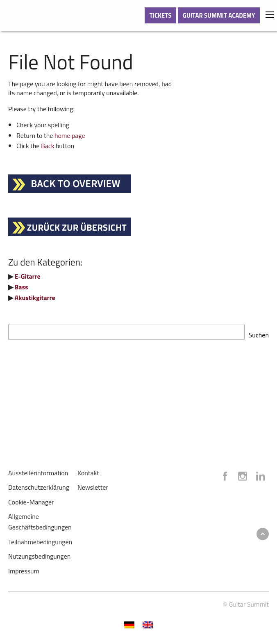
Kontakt (88, 470)
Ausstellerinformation (38, 470)
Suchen (259, 332)
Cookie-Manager (31, 500)
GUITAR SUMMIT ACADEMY (219, 15)
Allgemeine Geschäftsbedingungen (40, 519)
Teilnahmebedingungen (40, 539)
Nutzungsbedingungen (39, 554)
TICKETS (161, 15)
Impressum (24, 568)
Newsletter (93, 485)
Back (48, 146)
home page (70, 135)
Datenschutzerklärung (39, 485)
